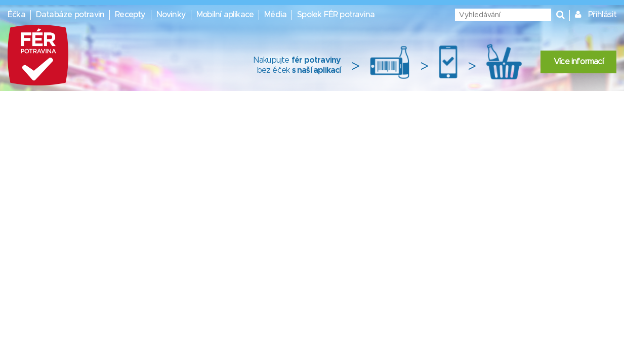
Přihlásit (602, 15)
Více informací (578, 62)
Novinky (171, 15)
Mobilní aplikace (225, 15)
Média (275, 15)
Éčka (16, 15)
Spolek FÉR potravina (336, 15)
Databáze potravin (70, 15)
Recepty (130, 15)
